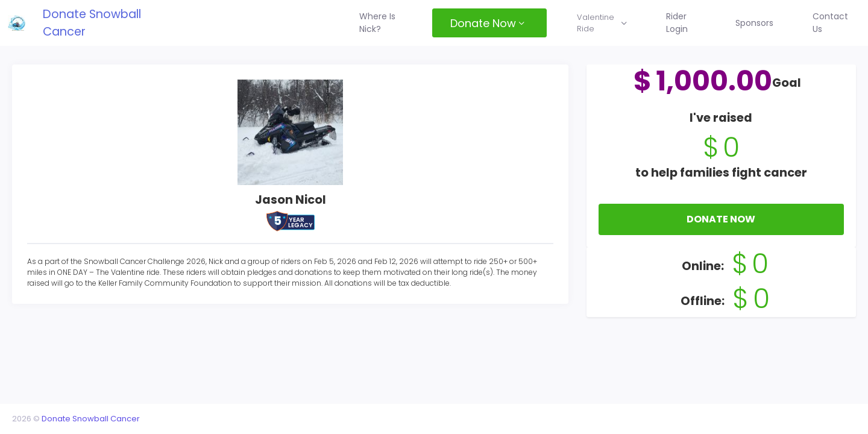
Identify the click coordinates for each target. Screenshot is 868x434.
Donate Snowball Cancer (108, 23)
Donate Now (717, 234)
